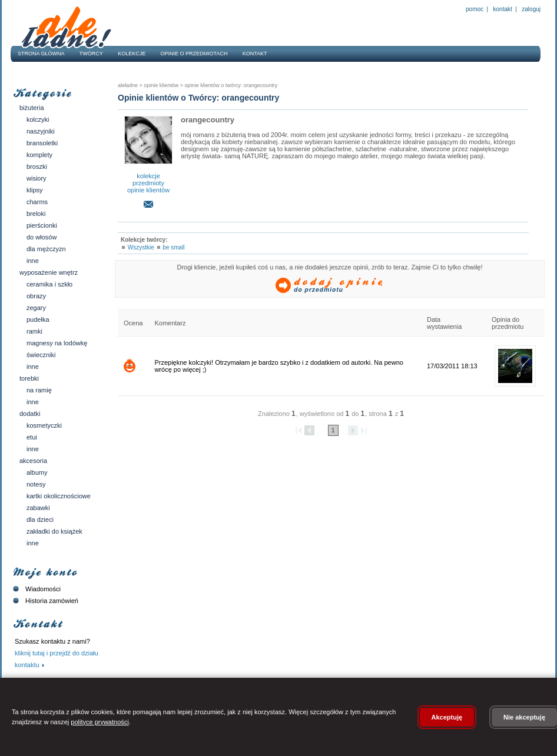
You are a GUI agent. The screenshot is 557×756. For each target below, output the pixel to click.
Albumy (37, 472)
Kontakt (503, 9)
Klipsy (35, 190)
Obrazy (36, 296)
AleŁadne (128, 85)
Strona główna (41, 54)
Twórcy (91, 54)
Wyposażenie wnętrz (49, 272)
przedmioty (148, 183)
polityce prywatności (100, 722)
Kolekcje (132, 54)
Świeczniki (41, 355)
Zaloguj (531, 9)
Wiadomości (36, 589)
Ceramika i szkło (49, 284)
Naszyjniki (41, 131)
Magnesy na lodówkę (57, 343)
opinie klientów (148, 190)
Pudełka (38, 319)
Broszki (37, 166)
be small (173, 247)
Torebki (29, 378)
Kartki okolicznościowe (59, 496)
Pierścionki (42, 225)
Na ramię (39, 390)
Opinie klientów (161, 85)
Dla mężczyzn (46, 249)
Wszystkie (141, 247)
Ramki (34, 331)
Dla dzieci (40, 519)
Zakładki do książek (54, 531)
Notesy (36, 484)
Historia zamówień (44, 601)
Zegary (36, 308)
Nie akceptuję (524, 717)
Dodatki (30, 414)
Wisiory (37, 178)
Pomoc (475, 9)
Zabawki (38, 508)
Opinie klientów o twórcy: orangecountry (230, 85)
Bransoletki (42, 143)
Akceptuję (447, 717)
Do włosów (42, 237)
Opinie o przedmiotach (194, 54)
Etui (32, 437)
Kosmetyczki (44, 425)
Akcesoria (33, 461)
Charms (37, 202)
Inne (33, 261)
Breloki (36, 214)
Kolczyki (38, 119)
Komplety (39, 155)
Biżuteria (32, 108)
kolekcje (148, 176)
